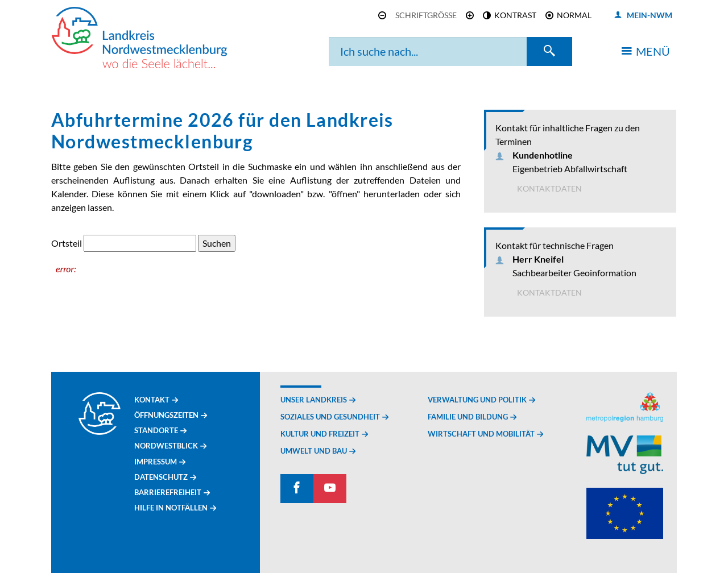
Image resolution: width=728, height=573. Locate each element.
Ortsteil (67, 243)
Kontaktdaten (549, 188)
